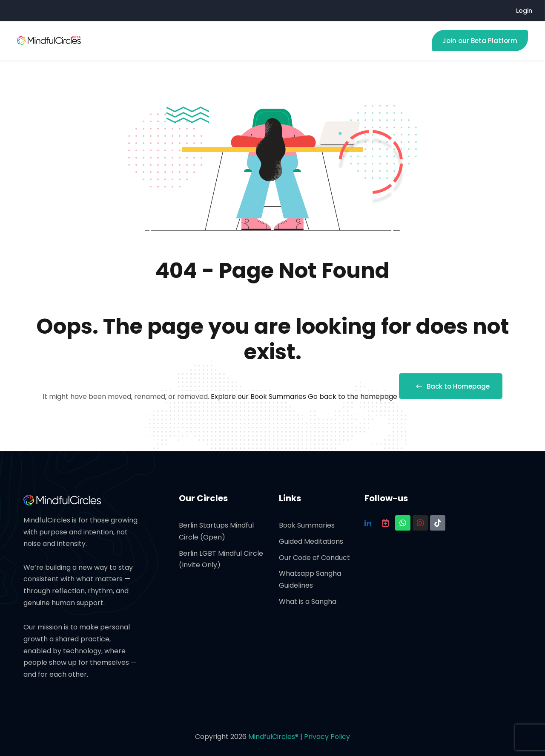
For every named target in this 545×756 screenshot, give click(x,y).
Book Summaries (307, 525)
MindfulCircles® (274, 737)
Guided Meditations (311, 541)
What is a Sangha (308, 602)
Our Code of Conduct (314, 558)
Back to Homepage (451, 386)
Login (524, 11)
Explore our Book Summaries (259, 397)
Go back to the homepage (353, 397)
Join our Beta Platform (480, 41)
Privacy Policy (327, 737)
